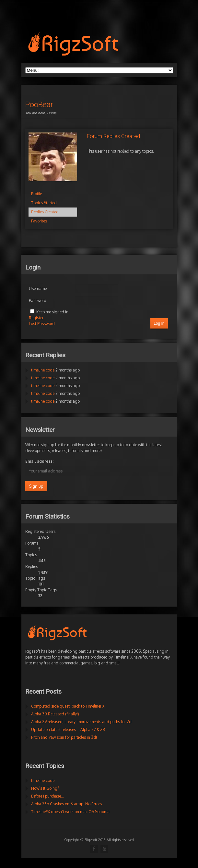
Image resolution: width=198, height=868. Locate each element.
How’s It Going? (45, 788)
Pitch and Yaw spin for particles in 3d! (64, 737)
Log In (159, 323)
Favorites (39, 221)
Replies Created (45, 212)
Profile (36, 194)
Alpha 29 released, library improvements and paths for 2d (81, 722)
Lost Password (42, 324)
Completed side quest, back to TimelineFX (68, 706)
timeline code (43, 370)
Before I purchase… (47, 796)
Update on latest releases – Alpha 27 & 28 (68, 730)
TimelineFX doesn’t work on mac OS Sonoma (70, 812)
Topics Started (44, 203)
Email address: (39, 461)
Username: (38, 289)
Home (52, 113)
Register (36, 318)
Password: (38, 301)
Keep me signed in (52, 312)
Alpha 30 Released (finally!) (55, 714)
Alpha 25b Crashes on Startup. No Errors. (67, 804)
